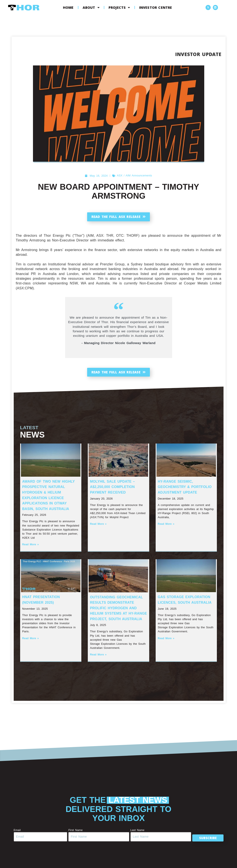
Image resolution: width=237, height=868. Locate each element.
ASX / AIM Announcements (134, 175)
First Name (74, 832)
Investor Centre (156, 7)
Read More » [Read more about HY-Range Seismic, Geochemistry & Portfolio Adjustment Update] (166, 526)
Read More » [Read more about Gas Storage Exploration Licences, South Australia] (166, 640)
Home (68, 7)
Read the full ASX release (118, 217)
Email (17, 832)
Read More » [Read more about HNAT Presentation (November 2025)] (31, 640)
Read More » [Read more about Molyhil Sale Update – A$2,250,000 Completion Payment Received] (98, 526)
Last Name (135, 832)
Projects (119, 7)
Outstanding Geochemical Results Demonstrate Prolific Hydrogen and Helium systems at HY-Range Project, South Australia (118, 610)
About (91, 7)
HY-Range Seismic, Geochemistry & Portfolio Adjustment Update (185, 489)
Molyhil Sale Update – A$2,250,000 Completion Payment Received (112, 489)
